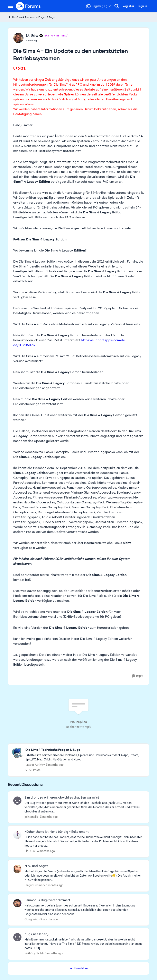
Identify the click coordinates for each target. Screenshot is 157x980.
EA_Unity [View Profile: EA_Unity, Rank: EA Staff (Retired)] (32, 36)
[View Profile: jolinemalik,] (17, 801)
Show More (78, 968)
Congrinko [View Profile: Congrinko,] (31, 919)
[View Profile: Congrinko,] (17, 903)
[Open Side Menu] (10, 6)
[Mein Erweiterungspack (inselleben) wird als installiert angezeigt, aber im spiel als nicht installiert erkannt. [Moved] (84, 944)
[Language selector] (99, 6)
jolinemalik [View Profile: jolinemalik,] (31, 817)
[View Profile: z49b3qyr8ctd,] (17, 937)
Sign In (142, 6)
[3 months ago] (48, 817)
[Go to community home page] (28, 6)
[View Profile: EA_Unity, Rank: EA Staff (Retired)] (18, 38)
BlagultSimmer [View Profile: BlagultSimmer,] (34, 885)
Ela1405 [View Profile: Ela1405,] (30, 851)
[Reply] (137, 676)
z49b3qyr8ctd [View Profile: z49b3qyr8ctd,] (34, 953)
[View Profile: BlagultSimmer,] (17, 869)
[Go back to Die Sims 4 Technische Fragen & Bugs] (85, 750)
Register (128, 6)
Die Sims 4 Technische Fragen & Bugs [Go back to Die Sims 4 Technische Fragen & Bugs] (31, 17)
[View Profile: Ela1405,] (17, 835)
